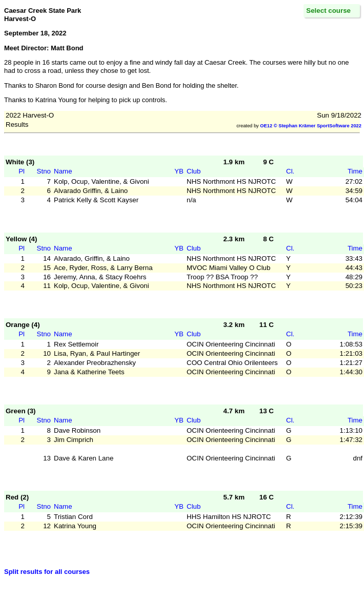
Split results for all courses (47, 572)
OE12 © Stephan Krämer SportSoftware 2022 (311, 126)
